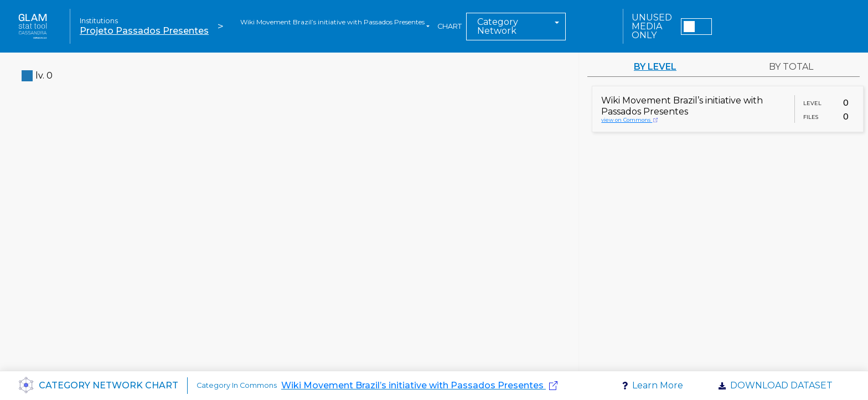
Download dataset (781, 385)
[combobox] (335, 27)
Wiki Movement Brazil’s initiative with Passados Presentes (412, 385)
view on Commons (629, 120)
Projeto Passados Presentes (144, 31)
